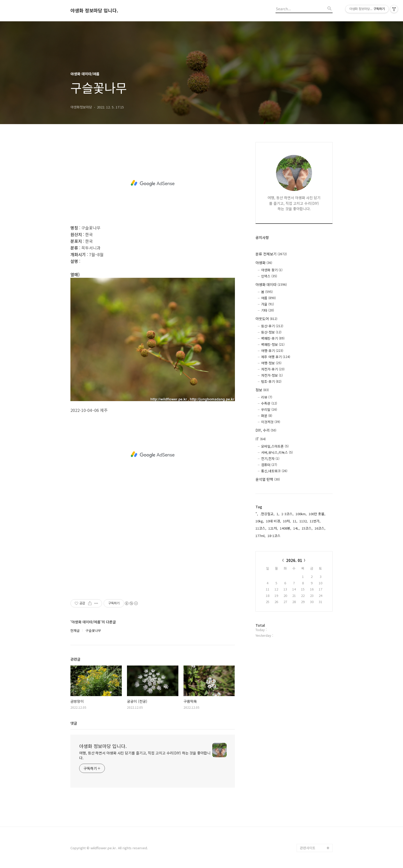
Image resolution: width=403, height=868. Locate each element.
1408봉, (286, 528)
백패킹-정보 (273, 344)
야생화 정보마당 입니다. (94, 11)
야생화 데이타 (271, 284)
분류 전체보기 (271, 254)
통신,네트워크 (274, 471)
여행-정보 (271, 363)
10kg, (260, 521)
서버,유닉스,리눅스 (277, 452)
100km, (301, 514)
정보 (262, 390)
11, (295, 521)
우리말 (269, 409)
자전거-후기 (273, 369)
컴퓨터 (269, 465)
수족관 (269, 403)
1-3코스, (287, 514)
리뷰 (267, 397)
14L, (296, 528)
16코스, (320, 528)
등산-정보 (271, 332)
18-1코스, (274, 536)
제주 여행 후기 (276, 357)
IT (261, 439)
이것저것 (271, 422)
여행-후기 (272, 351)
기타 (268, 310)
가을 (268, 304)
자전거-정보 (272, 375)
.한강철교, (267, 514)
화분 (267, 416)
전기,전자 (270, 459)
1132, (304, 521)
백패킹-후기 (273, 338)
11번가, (315, 521)
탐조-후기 (271, 381)
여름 (268, 298)
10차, (287, 521)
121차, (273, 528)
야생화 (264, 263)
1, (278, 514)
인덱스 (269, 276)
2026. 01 (294, 560)
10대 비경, (273, 521)
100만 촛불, (317, 514)
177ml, (260, 536)
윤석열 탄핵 (268, 479)
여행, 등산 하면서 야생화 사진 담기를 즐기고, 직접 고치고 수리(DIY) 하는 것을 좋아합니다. (145, 755)
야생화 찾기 (272, 270)
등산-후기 (272, 326)
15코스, (307, 528)
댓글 (74, 723)
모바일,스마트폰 (275, 446)
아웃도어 (266, 319)
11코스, (261, 528)
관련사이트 (308, 848)
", (257, 514)
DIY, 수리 (266, 430)
